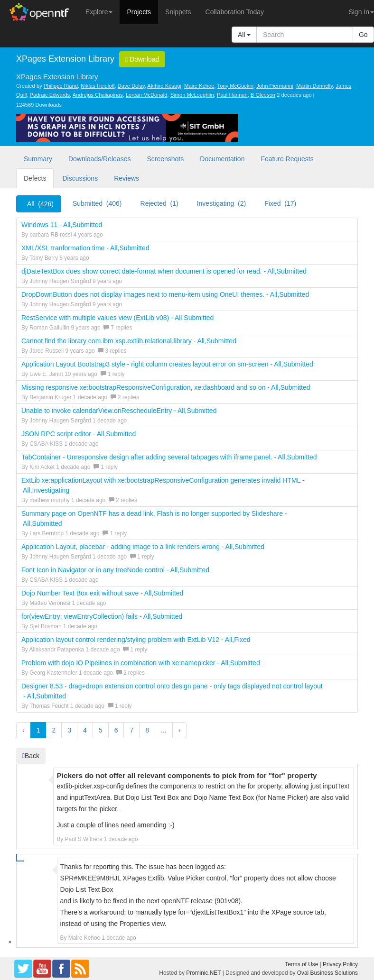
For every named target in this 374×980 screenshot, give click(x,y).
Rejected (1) (159, 203)
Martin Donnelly (314, 86)
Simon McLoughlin (192, 95)
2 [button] (54, 730)
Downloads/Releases (100, 159)
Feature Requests (287, 159)
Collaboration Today (235, 12)
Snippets (178, 12)
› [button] (180, 730)
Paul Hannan (232, 95)
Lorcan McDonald (147, 95)
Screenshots (165, 159)
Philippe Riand (61, 86)
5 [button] (101, 730)
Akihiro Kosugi (164, 86)
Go (363, 35)
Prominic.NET (203, 973)
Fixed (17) (280, 203)
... (164, 730)
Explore (99, 12)
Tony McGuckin (235, 86)
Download (142, 59)
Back (31, 756)
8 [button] (147, 730)
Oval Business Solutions (327, 973)
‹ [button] (23, 730)
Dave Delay (131, 86)
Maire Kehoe (199, 86)
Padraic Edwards (50, 95)
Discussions (80, 178)
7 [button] (131, 730)
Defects (35, 178)
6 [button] (116, 730)
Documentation (222, 159)
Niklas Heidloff (98, 86)
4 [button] (85, 730)
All (244, 35)
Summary (38, 159)
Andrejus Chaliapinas (98, 95)
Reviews (126, 178)
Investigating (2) (222, 203)
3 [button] (69, 730)
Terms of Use (301, 964)
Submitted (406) (97, 203)
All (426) (40, 204)
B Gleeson (263, 95)
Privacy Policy (340, 964)
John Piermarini (275, 86)
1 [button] (38, 730)
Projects (139, 12)
